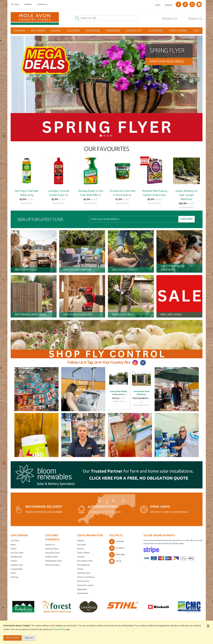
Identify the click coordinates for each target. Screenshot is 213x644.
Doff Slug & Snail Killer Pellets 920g (27, 193)
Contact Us (42, 4)
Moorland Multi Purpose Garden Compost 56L (155, 193)
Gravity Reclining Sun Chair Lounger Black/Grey (186, 195)
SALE (196, 31)
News (13, 545)
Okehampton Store (54, 561)
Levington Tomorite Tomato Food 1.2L (59, 193)
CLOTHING (73, 31)
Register (169, 5)
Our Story (15, 4)
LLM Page (81, 545)
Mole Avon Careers (85, 585)
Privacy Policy (83, 581)
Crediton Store (51, 557)
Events (14, 549)
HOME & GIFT (134, 31)
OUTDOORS (155, 31)
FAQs (13, 573)
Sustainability (17, 569)
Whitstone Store (52, 565)
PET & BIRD (38, 31)
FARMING (19, 31)
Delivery (28, 4)
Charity (14, 561)
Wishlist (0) (170, 19)
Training (81, 557)
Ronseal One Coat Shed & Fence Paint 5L (123, 193)
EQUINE (56, 31)
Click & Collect (83, 553)
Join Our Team (17, 553)
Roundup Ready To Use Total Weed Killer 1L (91, 193)
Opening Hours (52, 549)
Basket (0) (196, 19)
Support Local (17, 565)
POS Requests (83, 565)
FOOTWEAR (93, 31)
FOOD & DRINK (178, 31)
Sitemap (14, 577)
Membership (16, 557)
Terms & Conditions (86, 577)
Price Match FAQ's (85, 561)
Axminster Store (52, 553)
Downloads (82, 589)
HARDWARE (113, 31)
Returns (81, 549)
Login (158, 5)
